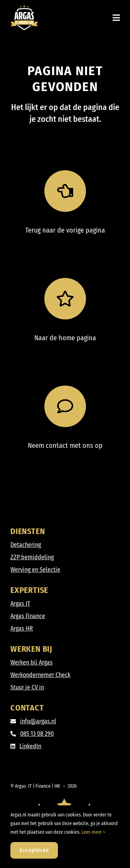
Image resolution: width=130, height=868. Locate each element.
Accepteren (34, 850)
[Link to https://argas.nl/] (65, 299)
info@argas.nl (38, 721)
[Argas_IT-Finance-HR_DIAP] (24, 8)
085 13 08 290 (37, 734)
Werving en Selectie (35, 570)
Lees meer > (93, 832)
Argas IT (20, 604)
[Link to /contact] (65, 406)
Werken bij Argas (32, 662)
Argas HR (22, 629)
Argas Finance (28, 616)
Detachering (26, 545)
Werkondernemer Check (40, 675)
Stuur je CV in (27, 687)
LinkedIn (30, 746)
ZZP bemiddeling (32, 557)
